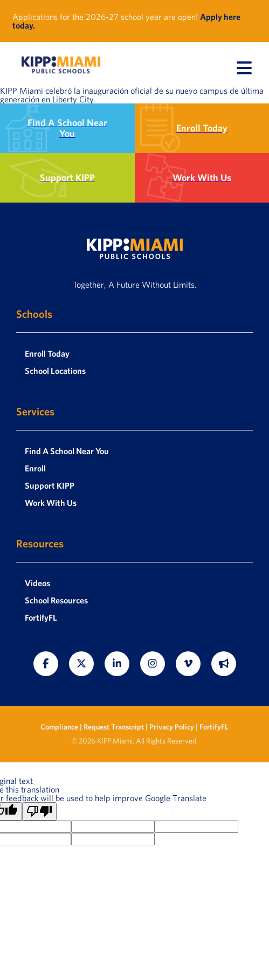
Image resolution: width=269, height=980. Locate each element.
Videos (37, 583)
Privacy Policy (172, 727)
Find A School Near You (67, 451)
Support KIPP (50, 485)
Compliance (60, 727)
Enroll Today (47, 353)
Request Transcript (114, 727)
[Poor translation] (39, 811)
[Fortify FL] (224, 664)
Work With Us (51, 503)
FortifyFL (41, 617)
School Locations (55, 371)
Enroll (35, 468)
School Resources (56, 600)
